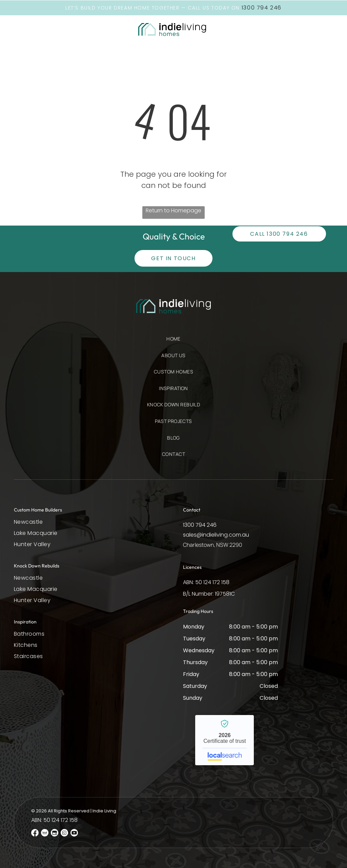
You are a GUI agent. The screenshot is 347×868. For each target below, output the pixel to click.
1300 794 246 (200, 525)
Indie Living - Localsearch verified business (224, 740)
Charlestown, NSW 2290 (213, 544)
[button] (33, 29)
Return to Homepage (173, 210)
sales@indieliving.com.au (216, 534)
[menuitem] (173, 342)
